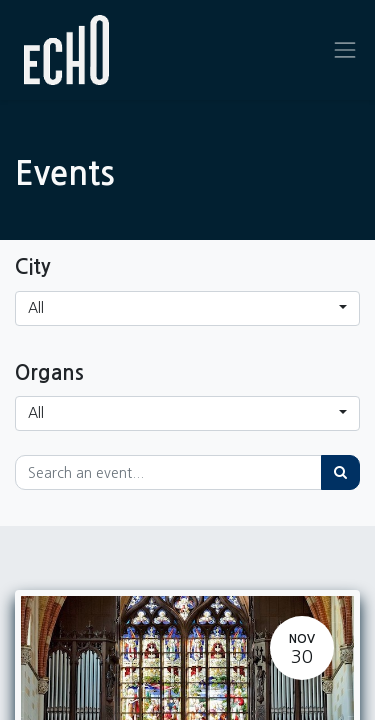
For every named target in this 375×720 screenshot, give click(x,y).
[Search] (340, 472)
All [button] (36, 308)
